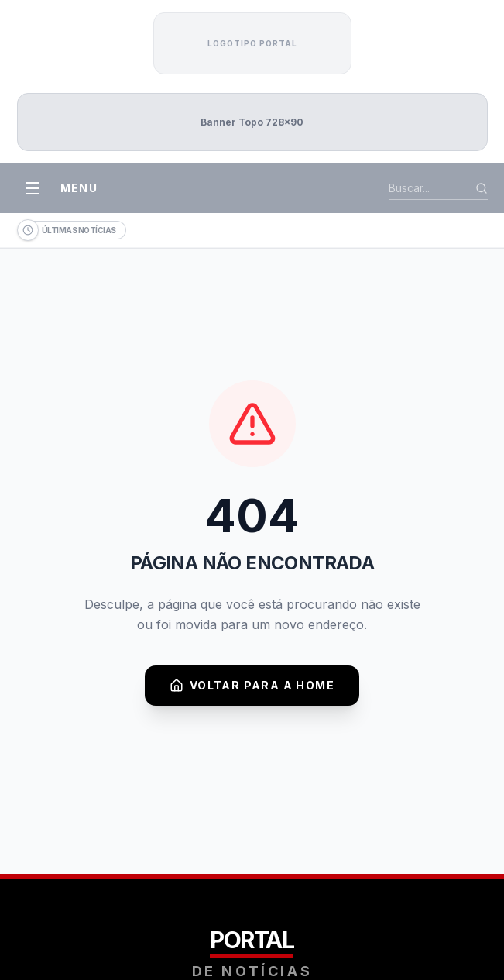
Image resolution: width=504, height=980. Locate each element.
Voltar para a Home (252, 686)
